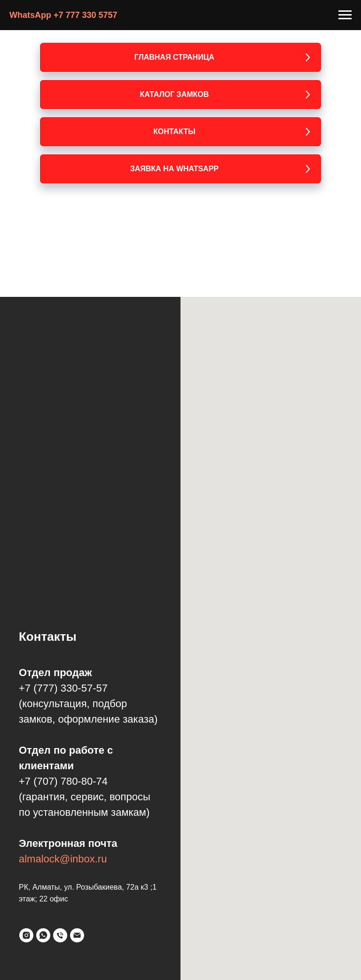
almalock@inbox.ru (63, 859)
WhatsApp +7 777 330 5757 (63, 15)
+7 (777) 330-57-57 (63, 688)
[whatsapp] (43, 935)
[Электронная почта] (77, 935)
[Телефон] (60, 935)
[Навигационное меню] (345, 15)
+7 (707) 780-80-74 (63, 781)
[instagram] (26, 935)
